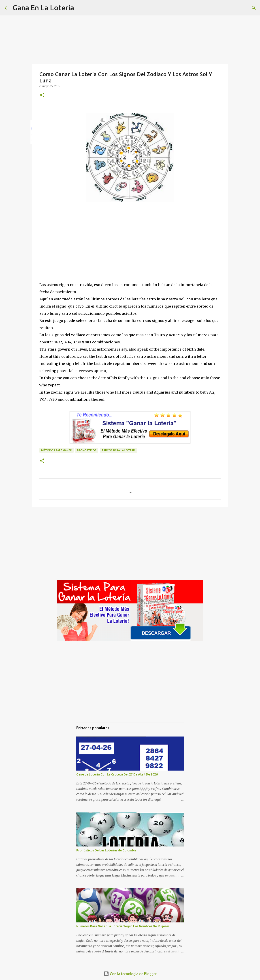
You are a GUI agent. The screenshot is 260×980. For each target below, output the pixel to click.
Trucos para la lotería (119, 450)
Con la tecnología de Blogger (130, 974)
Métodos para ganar (56, 450)
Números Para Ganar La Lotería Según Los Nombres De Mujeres (123, 926)
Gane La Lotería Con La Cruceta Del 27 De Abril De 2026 (117, 774)
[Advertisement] (130, 250)
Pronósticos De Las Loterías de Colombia (106, 850)
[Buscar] (80, 8)
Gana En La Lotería (43, 8)
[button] (42, 95)
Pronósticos (87, 450)
